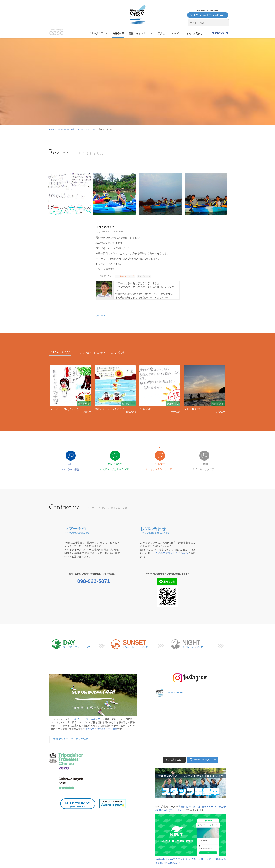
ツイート (100, 315)
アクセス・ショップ (169, 33)
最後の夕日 (145, 409)
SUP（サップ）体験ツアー (88, 719)
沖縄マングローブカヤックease (71, 739)
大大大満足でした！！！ (197, 409)
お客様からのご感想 (66, 129)
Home (52, 129)
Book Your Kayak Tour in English (208, 15)
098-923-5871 (219, 33)
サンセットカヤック (87, 129)
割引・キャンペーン (141, 33)
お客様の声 (118, 33)
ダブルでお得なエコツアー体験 (101, 729)
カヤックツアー (98, 33)
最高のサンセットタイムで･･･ (111, 409)
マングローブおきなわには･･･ (67, 409)
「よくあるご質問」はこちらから (169, 553)
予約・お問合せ (195, 33)
